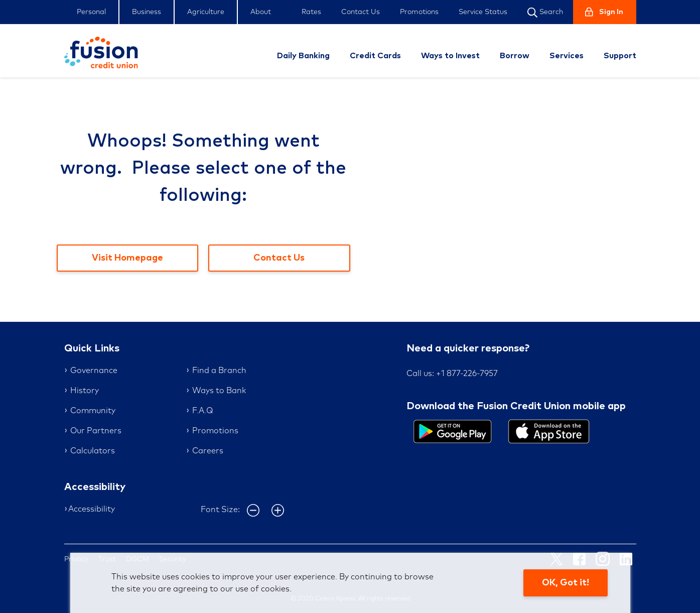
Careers (208, 451)
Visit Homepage (127, 258)
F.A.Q (202, 411)
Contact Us (361, 12)
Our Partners (96, 431)
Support (620, 56)
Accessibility (92, 509)
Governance (94, 371)
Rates (311, 12)
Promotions (419, 12)
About (261, 12)
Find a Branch (219, 371)
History (85, 391)
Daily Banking (303, 56)
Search (545, 13)
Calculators (93, 451)
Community (93, 411)
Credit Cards (375, 56)
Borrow (515, 56)
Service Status (483, 12)
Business (147, 12)
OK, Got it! (566, 583)
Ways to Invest (450, 56)
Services (567, 56)
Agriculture (206, 12)
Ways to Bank (219, 391)
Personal (91, 12)
